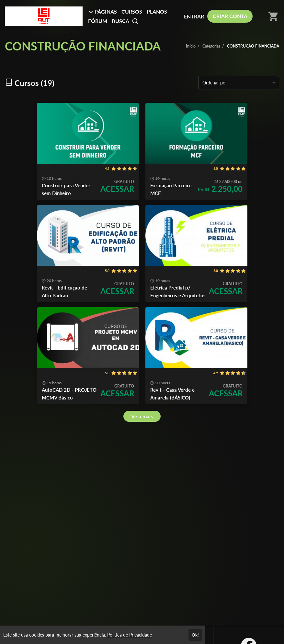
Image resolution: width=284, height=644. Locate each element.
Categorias (211, 46)
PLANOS (157, 11)
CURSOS (132, 11)
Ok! (195, 635)
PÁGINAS (102, 11)
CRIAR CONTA (230, 16)
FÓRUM (98, 21)
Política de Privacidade (130, 635)
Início (191, 46)
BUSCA (125, 21)
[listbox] (239, 83)
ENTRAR (194, 16)
